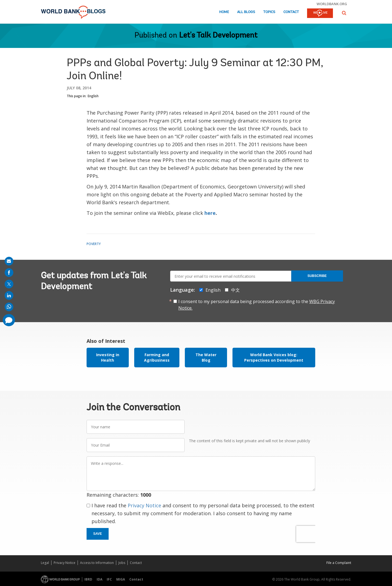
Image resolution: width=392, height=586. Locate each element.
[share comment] (9, 320)
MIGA (121, 579)
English (93, 96)
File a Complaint (339, 563)
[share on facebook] (9, 273)
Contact (291, 12)
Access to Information (97, 563)
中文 (235, 290)
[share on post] (9, 284)
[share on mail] (9, 261)
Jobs (122, 563)
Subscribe (317, 276)
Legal (45, 563)
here (210, 213)
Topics (269, 12)
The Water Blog (206, 357)
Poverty (94, 244)
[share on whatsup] (9, 307)
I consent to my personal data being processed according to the (257, 305)
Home (224, 12)
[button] (344, 13)
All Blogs (246, 12)
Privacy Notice (144, 505)
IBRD (88, 579)
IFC (109, 579)
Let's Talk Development (218, 36)
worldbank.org (332, 4)
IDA (99, 579)
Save (98, 534)
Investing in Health (108, 357)
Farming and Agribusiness (157, 357)
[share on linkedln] (9, 295)
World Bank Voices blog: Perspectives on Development (274, 357)
